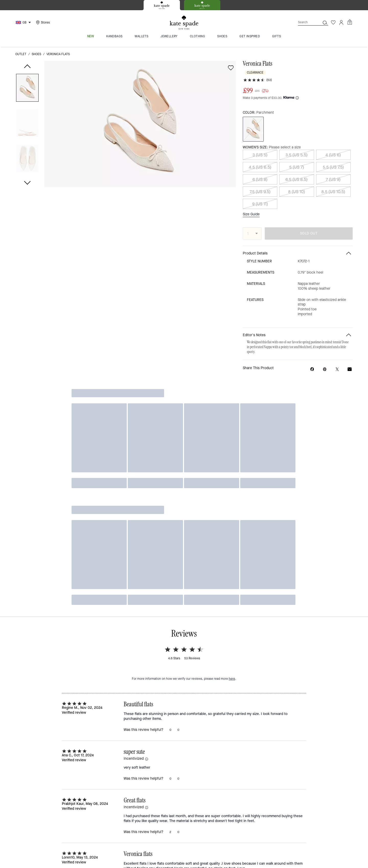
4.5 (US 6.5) (260, 162)
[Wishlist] (333, 22)
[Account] (341, 22)
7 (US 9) (333, 174)
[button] (27, 89)
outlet (21, 54)
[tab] (162, 5)
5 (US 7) (297, 162)
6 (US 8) (260, 174)
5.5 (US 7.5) (333, 162)
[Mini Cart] (350, 22)
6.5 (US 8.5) (297, 174)
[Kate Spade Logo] (184, 23)
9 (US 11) (260, 199)
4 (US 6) (333, 150)
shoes (36, 54)
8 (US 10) (297, 187)
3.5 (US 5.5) (297, 150)
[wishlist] (231, 68)
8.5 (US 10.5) (333, 187)
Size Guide (251, 209)
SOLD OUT (309, 228)
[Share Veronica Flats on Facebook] (312, 364)
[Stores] (42, 22)
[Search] (305, 22)
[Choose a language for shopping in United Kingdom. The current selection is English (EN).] (24, 22)
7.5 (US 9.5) (260, 187)
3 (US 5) (260, 150)
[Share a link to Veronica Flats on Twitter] (337, 364)
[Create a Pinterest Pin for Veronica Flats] (325, 364)
